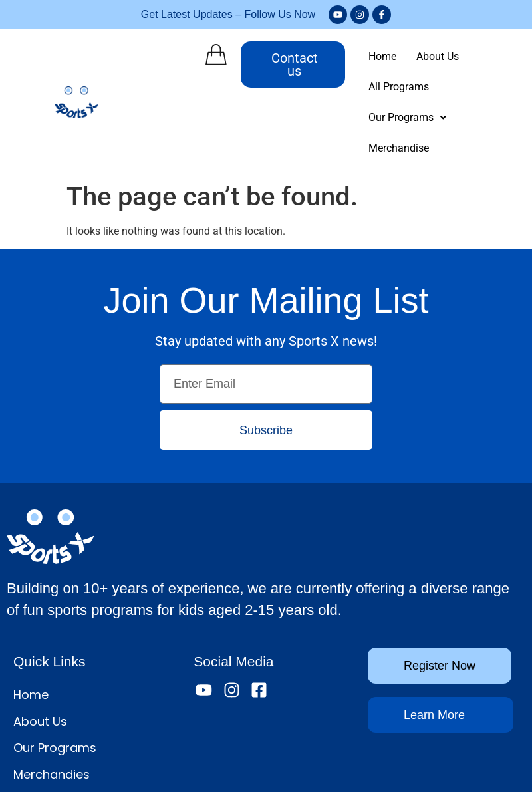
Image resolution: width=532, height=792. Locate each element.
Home (369, 56)
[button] (394, 87)
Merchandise (483, 87)
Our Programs (394, 87)
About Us (424, 56)
